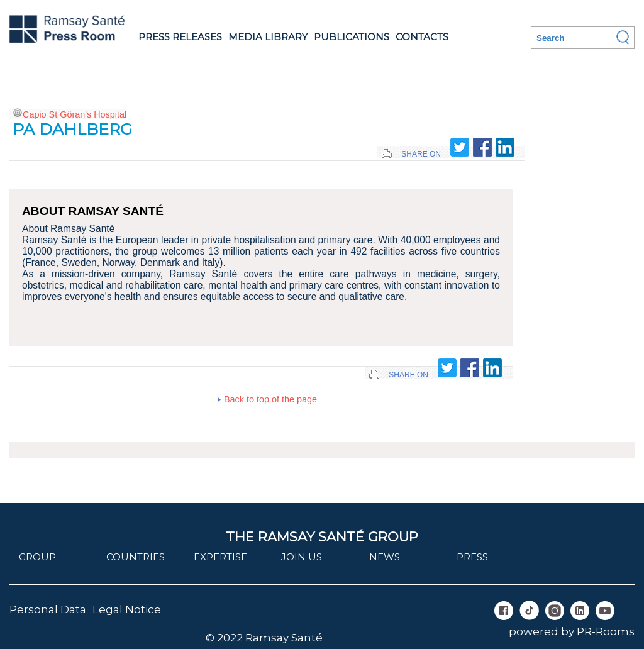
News (385, 557)
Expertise (220, 557)
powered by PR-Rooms (572, 631)
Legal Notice (127, 609)
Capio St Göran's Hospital (75, 114)
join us (302, 557)
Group (37, 557)
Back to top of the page (270, 399)
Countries (136, 557)
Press (472, 557)
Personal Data (48, 609)
